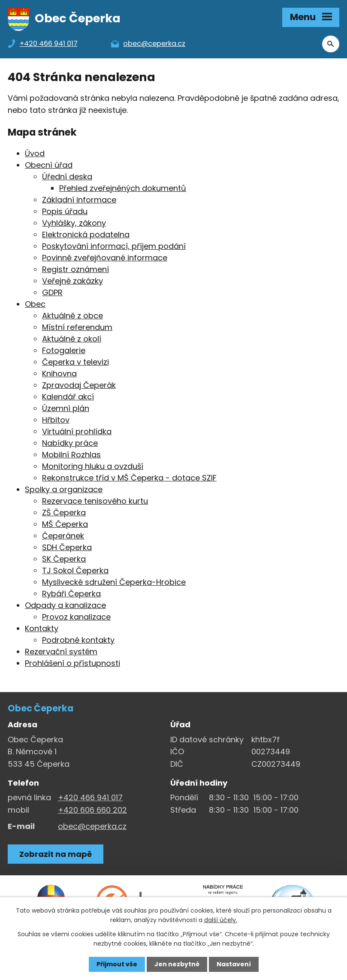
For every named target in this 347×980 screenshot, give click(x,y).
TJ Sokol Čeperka (75, 570)
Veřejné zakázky (72, 281)
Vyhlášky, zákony (74, 223)
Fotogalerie (64, 350)
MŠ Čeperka (65, 524)
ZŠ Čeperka (64, 513)
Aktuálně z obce (72, 316)
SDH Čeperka (67, 547)
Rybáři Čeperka (71, 594)
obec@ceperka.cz (92, 826)
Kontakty (42, 628)
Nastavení (234, 964)
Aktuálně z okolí (72, 339)
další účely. (221, 920)
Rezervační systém (61, 652)
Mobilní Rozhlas (71, 455)
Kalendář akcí (68, 397)
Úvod (35, 153)
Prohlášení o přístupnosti (72, 663)
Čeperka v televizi (75, 362)
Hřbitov (56, 420)
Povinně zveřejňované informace (105, 258)
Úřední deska (67, 177)
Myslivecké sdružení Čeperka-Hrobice (114, 582)
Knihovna (59, 374)
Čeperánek (63, 536)
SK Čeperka (64, 559)
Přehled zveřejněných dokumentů (123, 188)
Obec (35, 304)
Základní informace (79, 200)
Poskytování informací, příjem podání (114, 246)
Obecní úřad (49, 165)
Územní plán (66, 408)
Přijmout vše (117, 964)
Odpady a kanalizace (65, 605)
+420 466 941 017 (90, 797)
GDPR (52, 292)
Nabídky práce (70, 443)
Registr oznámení (75, 269)
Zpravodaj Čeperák (79, 385)
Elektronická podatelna (86, 234)
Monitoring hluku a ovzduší (93, 466)
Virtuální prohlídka (77, 431)
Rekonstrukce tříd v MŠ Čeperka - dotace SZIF (129, 478)
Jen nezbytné (177, 964)
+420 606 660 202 (92, 810)
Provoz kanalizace (76, 617)
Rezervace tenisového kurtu (95, 501)
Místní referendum (77, 327)
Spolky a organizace (64, 489)
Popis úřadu (65, 211)
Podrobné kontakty (78, 640)
